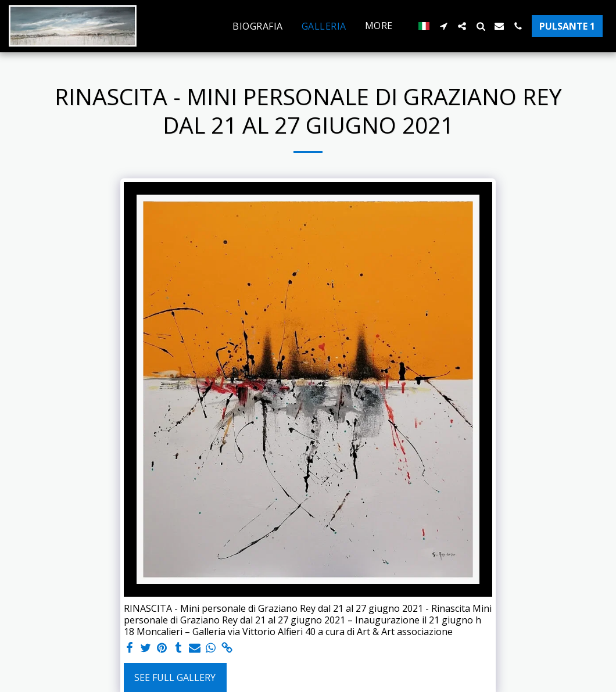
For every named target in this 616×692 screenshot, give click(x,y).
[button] (443, 26)
